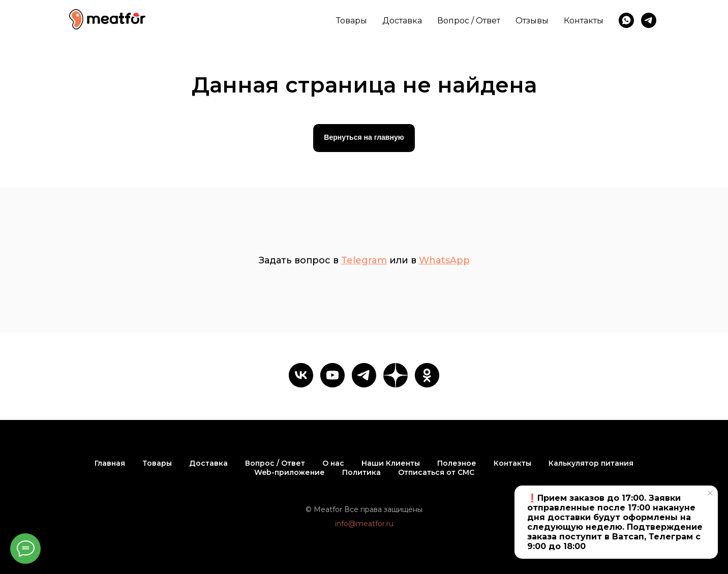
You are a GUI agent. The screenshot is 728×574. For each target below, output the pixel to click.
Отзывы (532, 21)
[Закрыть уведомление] (710, 493)
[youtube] (332, 375)
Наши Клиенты (391, 463)
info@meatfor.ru (364, 524)
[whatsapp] (626, 20)
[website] (396, 375)
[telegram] (649, 20)
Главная (110, 463)
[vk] (301, 375)
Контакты (584, 21)
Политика (361, 472)
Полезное (457, 463)
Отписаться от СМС (436, 472)
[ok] (427, 375)
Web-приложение (290, 472)
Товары (352, 21)
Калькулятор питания (591, 463)
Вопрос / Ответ (469, 21)
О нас (333, 463)
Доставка (402, 21)
